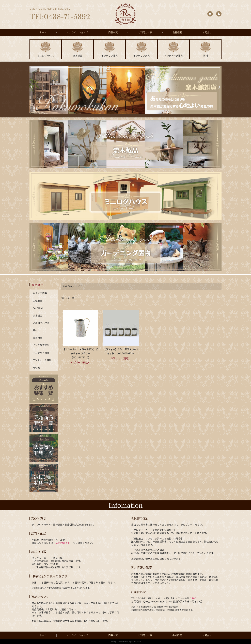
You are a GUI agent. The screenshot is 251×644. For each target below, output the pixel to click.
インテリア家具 (41, 345)
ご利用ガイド (145, 32)
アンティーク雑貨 (42, 360)
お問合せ (207, 32)
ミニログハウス (41, 323)
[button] (32, 87)
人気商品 (38, 300)
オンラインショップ (77, 32)
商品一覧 (113, 32)
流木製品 (38, 315)
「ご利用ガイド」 (63, 543)
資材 (35, 330)
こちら (193, 598)
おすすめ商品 (40, 293)
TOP (65, 286)
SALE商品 (38, 308)
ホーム (43, 32)
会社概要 (177, 32)
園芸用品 (38, 338)
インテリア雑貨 (41, 352)
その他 (36, 367)
